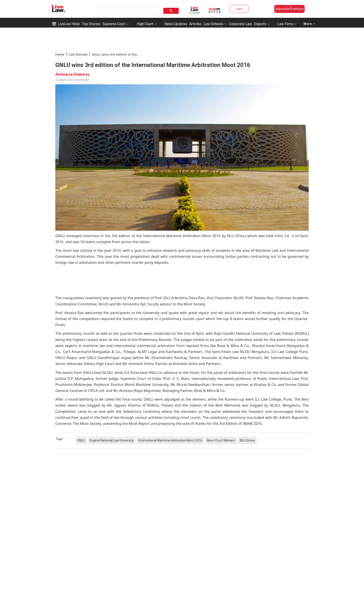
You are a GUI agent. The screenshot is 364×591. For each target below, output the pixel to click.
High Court (145, 24)
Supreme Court (114, 24)
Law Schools (215, 24)
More (309, 24)
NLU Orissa (247, 440)
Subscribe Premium (290, 9)
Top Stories (91, 24)
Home (60, 54)
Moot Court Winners (221, 440)
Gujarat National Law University (112, 440)
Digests (260, 24)
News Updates (176, 24)
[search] (129, 11)
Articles (195, 24)
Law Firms (287, 24)
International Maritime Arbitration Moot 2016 (170, 440)
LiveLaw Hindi (69, 24)
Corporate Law (240, 24)
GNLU (81, 440)
